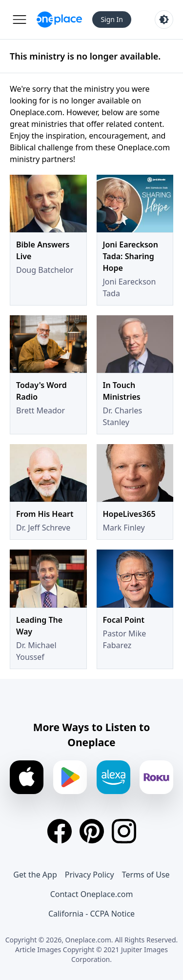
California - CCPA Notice (91, 914)
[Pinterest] (92, 831)
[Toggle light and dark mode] (164, 20)
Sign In (112, 19)
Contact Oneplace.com (92, 894)
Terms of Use (146, 875)
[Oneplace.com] (59, 20)
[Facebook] (60, 831)
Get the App (35, 875)
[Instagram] (124, 831)
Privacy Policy (90, 875)
